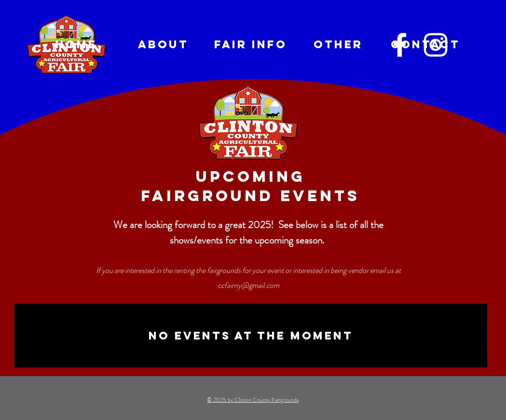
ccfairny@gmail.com (248, 285)
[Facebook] (400, 45)
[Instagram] (436, 45)
